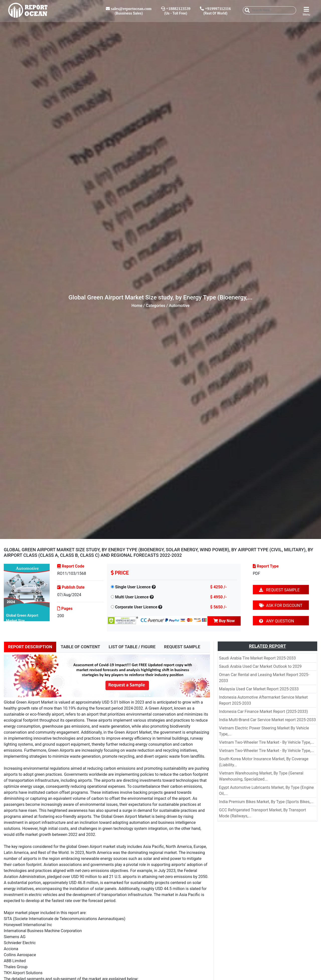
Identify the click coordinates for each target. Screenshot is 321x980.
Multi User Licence (132, 597)
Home (137, 306)
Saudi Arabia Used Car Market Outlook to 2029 (260, 666)
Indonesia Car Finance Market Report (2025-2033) (263, 712)
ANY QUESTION (276, 621)
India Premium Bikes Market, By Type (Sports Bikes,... (266, 802)
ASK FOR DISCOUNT (281, 606)
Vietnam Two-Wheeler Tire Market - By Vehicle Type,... (266, 742)
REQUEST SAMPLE (279, 590)
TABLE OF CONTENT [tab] (80, 647)
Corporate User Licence (136, 607)
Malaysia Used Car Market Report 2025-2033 (259, 689)
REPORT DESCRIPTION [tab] (30, 647)
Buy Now (224, 621)
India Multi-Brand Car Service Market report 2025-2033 (267, 720)
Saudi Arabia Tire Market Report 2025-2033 (257, 658)
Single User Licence (133, 587)
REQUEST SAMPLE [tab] (182, 647)
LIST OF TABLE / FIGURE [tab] (132, 647)
